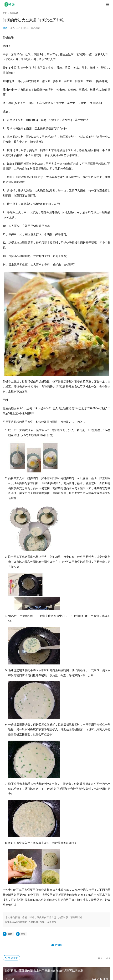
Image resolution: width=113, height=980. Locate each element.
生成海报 (11, 958)
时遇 (5, 28)
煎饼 (10, 934)
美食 (23, 934)
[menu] (108, 4)
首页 (5, 13)
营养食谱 (36, 28)
